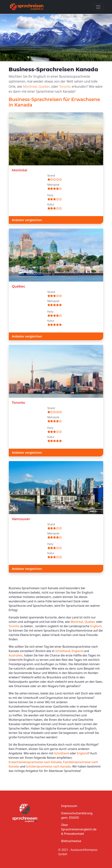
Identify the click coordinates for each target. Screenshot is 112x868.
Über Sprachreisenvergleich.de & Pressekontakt (79, 829)
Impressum (69, 806)
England (77, 651)
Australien (16, 655)
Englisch (96, 626)
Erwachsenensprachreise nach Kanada (35, 762)
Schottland (63, 651)
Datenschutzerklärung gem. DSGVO (77, 815)
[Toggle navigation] (98, 7)
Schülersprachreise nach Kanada (48, 766)
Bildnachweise (71, 841)
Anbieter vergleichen (27, 220)
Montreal (30, 86)
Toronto (65, 86)
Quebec (44, 86)
